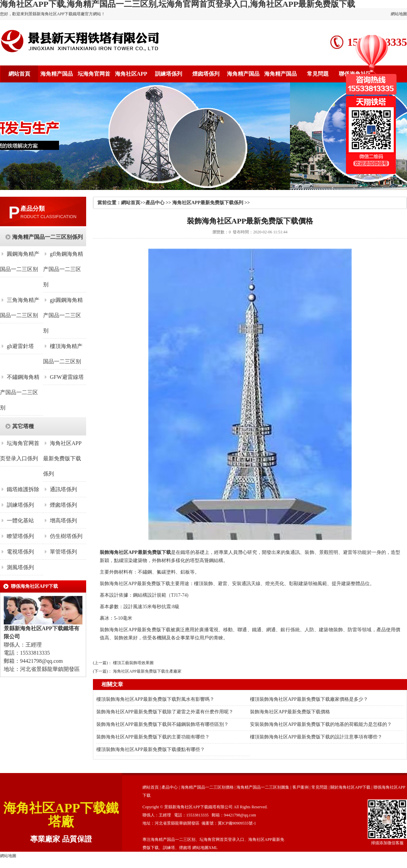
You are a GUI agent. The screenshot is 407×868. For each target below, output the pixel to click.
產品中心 (155, 203)
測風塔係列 (20, 567)
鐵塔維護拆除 (23, 489)
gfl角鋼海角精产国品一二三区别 (63, 269)
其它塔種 (23, 426)
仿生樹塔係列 (66, 536)
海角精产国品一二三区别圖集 (263, 787)
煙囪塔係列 (206, 74)
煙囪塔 (185, 848)
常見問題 (318, 74)
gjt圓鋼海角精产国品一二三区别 (63, 315)
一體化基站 (20, 520)
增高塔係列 (63, 520)
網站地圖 (399, 14)
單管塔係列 (63, 552)
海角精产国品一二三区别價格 (207, 787)
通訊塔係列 (63, 489)
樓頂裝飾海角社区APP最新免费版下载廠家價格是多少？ (309, 699)
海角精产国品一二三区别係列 (47, 237)
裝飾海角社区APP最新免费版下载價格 (290, 712)
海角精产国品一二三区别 (173, 840)
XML (213, 848)
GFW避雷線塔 (67, 377)
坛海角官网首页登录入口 (222, 840)
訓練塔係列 (169, 74)
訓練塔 (169, 848)
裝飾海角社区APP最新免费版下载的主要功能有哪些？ (153, 737)
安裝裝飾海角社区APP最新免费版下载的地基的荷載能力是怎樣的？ (321, 724)
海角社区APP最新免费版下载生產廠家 (147, 671)
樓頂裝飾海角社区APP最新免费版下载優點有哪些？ (151, 749)
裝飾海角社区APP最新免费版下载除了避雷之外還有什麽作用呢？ (165, 712)
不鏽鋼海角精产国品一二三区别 (20, 392)
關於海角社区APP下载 (350, 787)
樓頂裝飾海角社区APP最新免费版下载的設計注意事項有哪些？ (316, 737)
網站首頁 (19, 74)
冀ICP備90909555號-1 (237, 823)
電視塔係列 (20, 552)
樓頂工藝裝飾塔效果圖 (133, 663)
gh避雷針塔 (20, 346)
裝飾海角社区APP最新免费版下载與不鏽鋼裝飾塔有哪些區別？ (162, 724)
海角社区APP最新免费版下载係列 (62, 458)
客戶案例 (301, 787)
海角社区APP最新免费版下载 (140, 552)
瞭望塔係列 (20, 536)
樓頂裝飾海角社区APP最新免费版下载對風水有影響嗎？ (155, 699)
